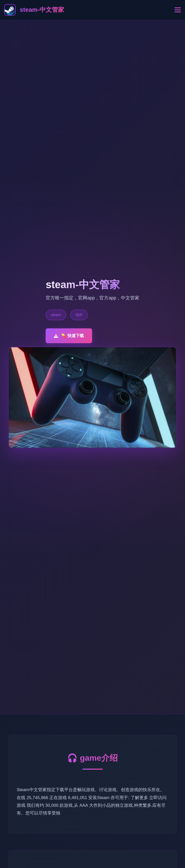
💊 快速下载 (69, 336)
